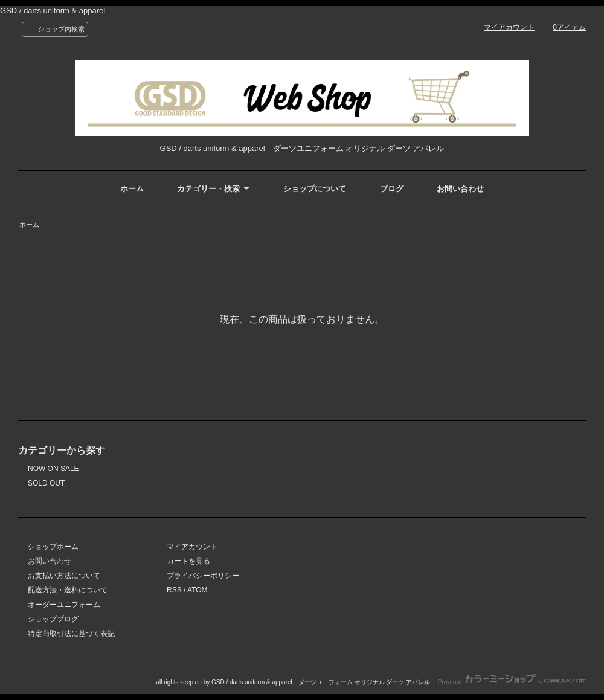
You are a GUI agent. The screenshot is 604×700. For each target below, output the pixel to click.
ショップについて (315, 189)
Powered (512, 682)
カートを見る (188, 561)
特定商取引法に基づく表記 (71, 634)
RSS (174, 590)
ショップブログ (53, 619)
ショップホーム (53, 547)
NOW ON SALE (53, 469)
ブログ (392, 189)
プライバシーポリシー (203, 576)
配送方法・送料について (68, 590)
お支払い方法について (64, 576)
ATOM (198, 590)
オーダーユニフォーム (64, 605)
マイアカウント (509, 27)
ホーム (132, 189)
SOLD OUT (46, 483)
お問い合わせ (460, 189)
